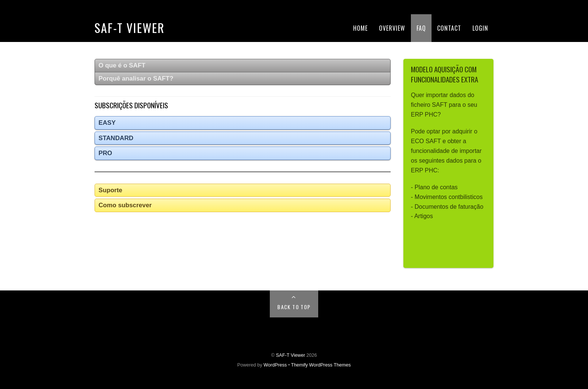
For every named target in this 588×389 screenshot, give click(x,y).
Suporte (111, 190)
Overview (392, 28)
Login (480, 28)
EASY (107, 123)
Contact (449, 28)
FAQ (421, 28)
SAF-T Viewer (130, 28)
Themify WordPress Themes (321, 365)
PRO (105, 153)
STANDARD (116, 138)
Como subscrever (125, 205)
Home (360, 28)
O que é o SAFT (122, 65)
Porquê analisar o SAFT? (136, 79)
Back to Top (294, 307)
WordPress (275, 365)
